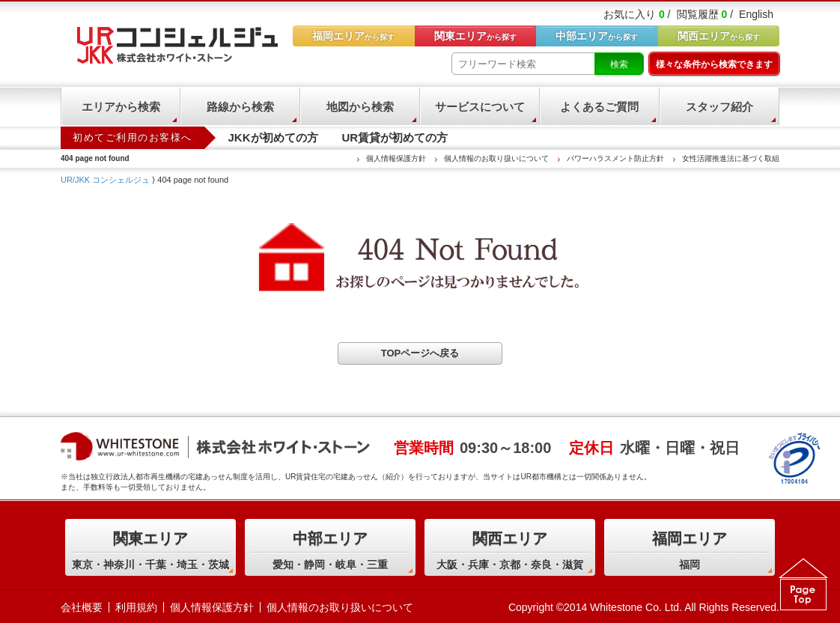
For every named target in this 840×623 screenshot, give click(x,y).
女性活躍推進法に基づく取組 (731, 158)
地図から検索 (360, 107)
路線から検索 (240, 107)
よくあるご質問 (599, 107)
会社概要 (82, 607)
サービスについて (480, 107)
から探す (719, 36)
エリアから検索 (121, 107)
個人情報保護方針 (396, 158)
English (756, 14)
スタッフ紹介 (719, 107)
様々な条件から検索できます (714, 64)
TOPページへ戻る (420, 353)
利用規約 (136, 607)
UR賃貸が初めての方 (395, 137)
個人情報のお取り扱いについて (496, 158)
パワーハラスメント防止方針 (615, 158)
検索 (619, 64)
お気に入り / (637, 14)
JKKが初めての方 (273, 137)
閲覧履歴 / (705, 14)
